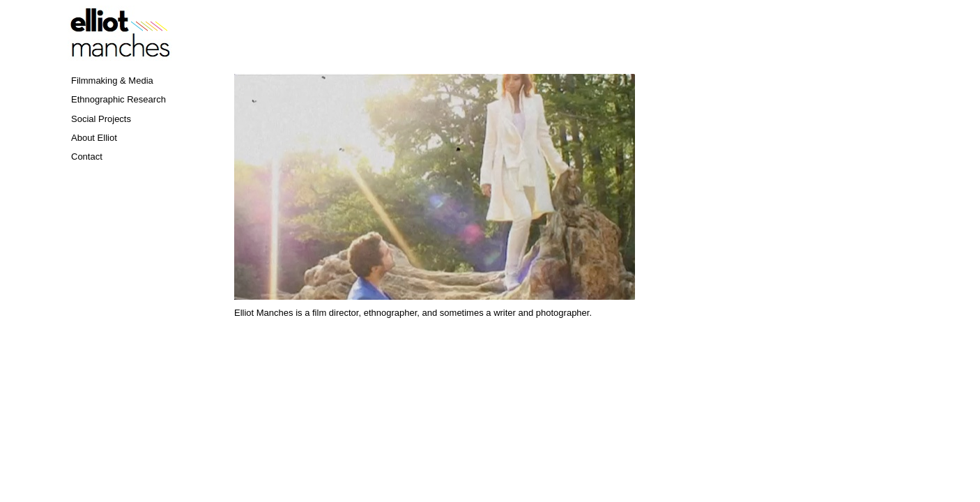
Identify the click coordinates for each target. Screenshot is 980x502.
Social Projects (101, 119)
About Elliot (94, 138)
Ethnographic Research (118, 99)
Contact (87, 157)
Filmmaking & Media (112, 81)
